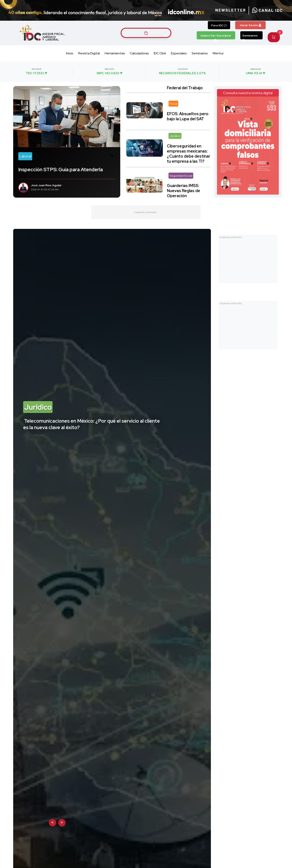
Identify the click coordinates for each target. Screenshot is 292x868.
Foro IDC (219, 25)
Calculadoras (139, 53)
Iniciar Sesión (251, 25)
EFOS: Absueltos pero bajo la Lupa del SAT (188, 111)
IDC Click (160, 53)
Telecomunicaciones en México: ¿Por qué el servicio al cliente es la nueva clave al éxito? (91, 430)
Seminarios (250, 37)
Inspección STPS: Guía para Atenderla (61, 170)
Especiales (179, 53)
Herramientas (115, 53)
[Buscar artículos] (146, 33)
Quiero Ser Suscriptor (216, 37)
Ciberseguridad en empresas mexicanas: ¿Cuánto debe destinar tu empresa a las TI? (189, 148)
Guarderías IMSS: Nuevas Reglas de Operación (184, 186)
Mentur (218, 53)
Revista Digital (89, 53)
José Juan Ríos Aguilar (46, 185)
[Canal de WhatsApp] (267, 10)
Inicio (70, 53)
